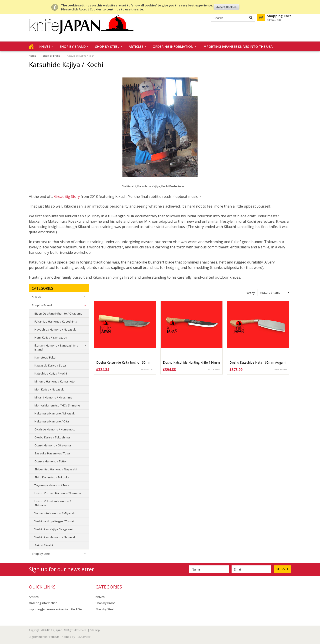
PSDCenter (83, 637)
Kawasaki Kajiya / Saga (50, 365)
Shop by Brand (73, 46)
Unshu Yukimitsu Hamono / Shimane (53, 503)
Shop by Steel (107, 46)
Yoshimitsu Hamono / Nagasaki (55, 537)
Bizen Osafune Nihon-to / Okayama (58, 313)
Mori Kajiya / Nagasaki (49, 389)
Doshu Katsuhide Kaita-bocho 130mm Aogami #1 (124, 365)
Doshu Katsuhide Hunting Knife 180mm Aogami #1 (191, 365)
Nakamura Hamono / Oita (52, 421)
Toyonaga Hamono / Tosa (52, 485)
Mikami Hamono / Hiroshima (53, 397)
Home (33, 56)
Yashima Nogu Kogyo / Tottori (54, 521)
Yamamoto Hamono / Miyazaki (55, 513)
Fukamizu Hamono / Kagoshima (56, 321)
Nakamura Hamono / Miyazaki (55, 413)
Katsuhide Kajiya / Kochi (51, 373)
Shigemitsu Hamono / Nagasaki (56, 469)
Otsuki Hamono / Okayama (53, 445)
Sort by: (251, 293)
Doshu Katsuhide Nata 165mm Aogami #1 (258, 365)
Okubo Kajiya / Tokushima (52, 437)
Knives (45, 46)
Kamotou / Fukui (45, 357)
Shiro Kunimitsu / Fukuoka (52, 477)
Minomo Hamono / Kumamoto (55, 381)
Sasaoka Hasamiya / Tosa (52, 453)
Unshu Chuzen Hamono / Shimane (58, 493)
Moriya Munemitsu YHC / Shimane (57, 405)
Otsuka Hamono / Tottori (51, 461)
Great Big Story (67, 196)
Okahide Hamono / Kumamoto (55, 429)
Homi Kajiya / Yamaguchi (51, 337)
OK (227, 7)
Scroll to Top (315, 618)
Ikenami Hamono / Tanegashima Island (56, 347)
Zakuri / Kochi (44, 545)
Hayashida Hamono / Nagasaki (55, 329)
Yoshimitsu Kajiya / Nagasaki (54, 529)
